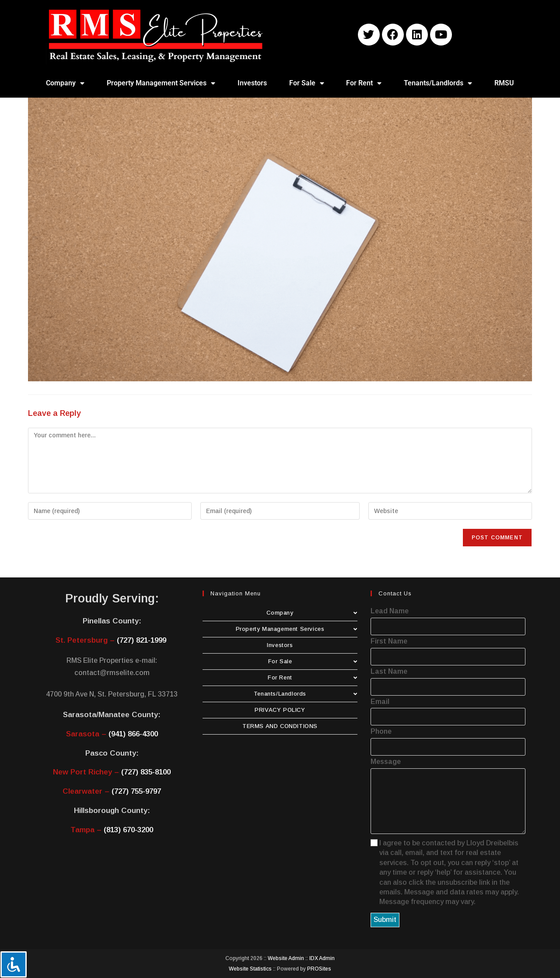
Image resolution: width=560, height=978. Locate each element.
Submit (385, 920)
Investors (252, 83)
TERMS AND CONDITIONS (280, 726)
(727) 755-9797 (136, 791)
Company (65, 83)
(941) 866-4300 (133, 734)
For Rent (364, 83)
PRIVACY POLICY (280, 710)
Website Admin (286, 958)
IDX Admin (322, 958)
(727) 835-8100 (146, 772)
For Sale (307, 83)
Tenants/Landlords (438, 83)
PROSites (319, 969)
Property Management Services (161, 83)
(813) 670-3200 (128, 830)
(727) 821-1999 (142, 640)
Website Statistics (250, 969)
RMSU (504, 83)
